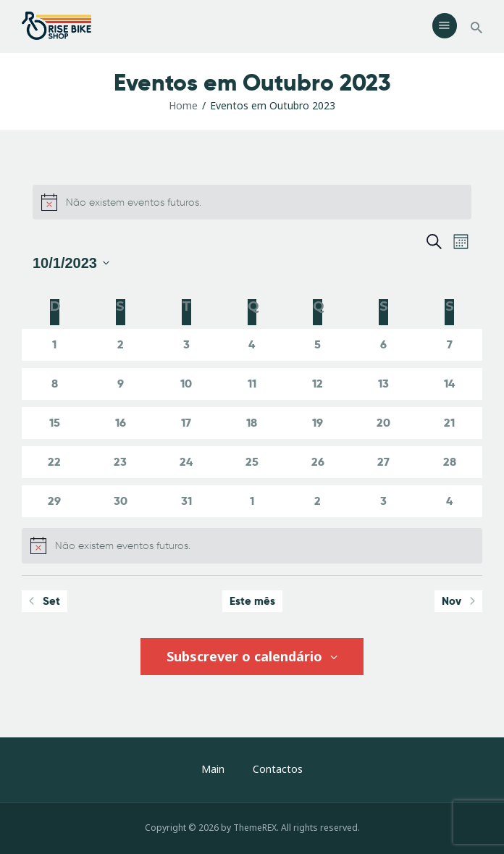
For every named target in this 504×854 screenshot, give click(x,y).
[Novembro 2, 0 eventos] (318, 501)
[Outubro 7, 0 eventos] (449, 345)
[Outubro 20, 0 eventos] (383, 423)
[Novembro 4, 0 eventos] (449, 501)
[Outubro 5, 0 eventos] (318, 345)
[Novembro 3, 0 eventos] (383, 501)
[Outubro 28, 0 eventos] (449, 462)
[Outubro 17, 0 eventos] (186, 423)
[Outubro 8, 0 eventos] (55, 384)
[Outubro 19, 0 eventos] (318, 423)
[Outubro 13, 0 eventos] (383, 384)
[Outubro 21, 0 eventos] (449, 423)
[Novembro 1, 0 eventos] (252, 501)
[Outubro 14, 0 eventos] (449, 384)
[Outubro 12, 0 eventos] (318, 384)
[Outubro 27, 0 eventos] (383, 462)
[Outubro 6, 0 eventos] (383, 345)
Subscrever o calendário (246, 656)
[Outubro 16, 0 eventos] (121, 423)
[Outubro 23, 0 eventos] (121, 462)
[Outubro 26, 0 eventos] (318, 462)
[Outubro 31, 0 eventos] (186, 501)
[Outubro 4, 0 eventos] (252, 345)
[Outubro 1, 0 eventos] (55, 345)
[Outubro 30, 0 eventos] (121, 501)
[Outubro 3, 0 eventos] (186, 345)
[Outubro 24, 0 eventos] (186, 462)
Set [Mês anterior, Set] (45, 601)
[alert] (252, 202)
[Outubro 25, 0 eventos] (252, 462)
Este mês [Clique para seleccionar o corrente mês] (252, 601)
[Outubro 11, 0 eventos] (252, 384)
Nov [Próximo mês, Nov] (458, 601)
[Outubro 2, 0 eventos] (121, 345)
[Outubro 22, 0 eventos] (55, 462)
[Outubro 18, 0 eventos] (252, 423)
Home (183, 105)
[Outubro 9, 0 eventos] (121, 384)
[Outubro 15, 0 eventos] (55, 423)
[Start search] (476, 28)
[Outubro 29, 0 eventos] (55, 501)
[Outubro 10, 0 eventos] (186, 384)
